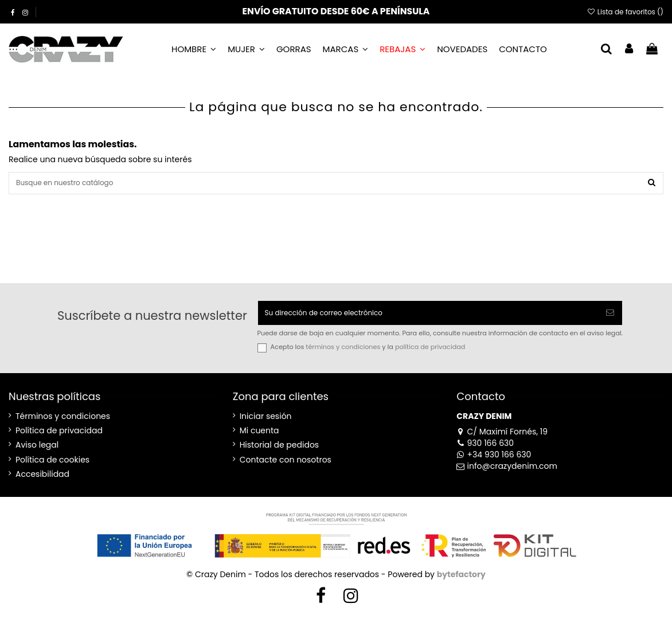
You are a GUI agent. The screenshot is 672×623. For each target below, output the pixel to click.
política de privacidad (430, 355)
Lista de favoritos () (625, 12)
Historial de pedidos (279, 453)
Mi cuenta (259, 438)
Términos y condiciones (63, 424)
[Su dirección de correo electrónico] (428, 318)
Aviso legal (37, 453)
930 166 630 (485, 450)
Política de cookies (52, 467)
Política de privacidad (59, 438)
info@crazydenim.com (507, 473)
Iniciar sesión (266, 424)
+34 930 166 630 (494, 462)
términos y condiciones (343, 355)
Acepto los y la (368, 355)
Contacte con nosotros (286, 467)
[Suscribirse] (610, 318)
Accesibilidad (42, 482)
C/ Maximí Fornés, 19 (502, 439)
